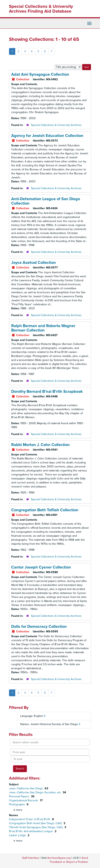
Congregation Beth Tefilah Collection (45, 510)
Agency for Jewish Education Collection (47, 136)
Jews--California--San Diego (26, 788)
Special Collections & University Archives (56, 125)
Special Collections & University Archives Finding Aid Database (41, 9)
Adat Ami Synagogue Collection (40, 74)
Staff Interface (31, 858)
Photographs (17, 804)
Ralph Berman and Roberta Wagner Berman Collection (43, 328)
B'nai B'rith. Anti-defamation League (31, 831)
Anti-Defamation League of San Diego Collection (46, 201)
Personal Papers (20, 796)
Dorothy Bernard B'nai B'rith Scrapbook (47, 392)
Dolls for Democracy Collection (39, 627)
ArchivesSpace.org (59, 858)
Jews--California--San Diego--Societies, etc (35, 792)
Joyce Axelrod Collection (34, 263)
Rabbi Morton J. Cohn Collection (40, 445)
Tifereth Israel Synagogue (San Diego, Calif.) (36, 827)
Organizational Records (24, 800)
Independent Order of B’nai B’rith (30, 819)
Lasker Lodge (18, 835)
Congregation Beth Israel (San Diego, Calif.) (36, 823)
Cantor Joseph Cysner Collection (41, 567)
